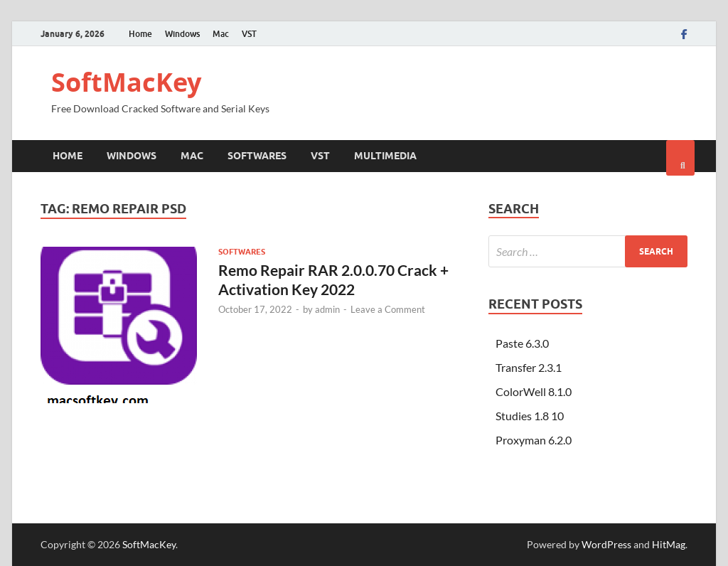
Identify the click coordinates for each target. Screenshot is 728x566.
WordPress (606, 544)
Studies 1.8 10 (530, 416)
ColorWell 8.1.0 (534, 391)
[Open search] (680, 158)
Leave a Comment (388, 309)
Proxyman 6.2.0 (534, 440)
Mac (221, 34)
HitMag (669, 544)
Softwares (257, 156)
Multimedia (385, 156)
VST (249, 34)
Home (140, 34)
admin (327, 309)
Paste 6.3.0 (522, 343)
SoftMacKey (126, 82)
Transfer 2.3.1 (529, 367)
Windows (182, 34)
